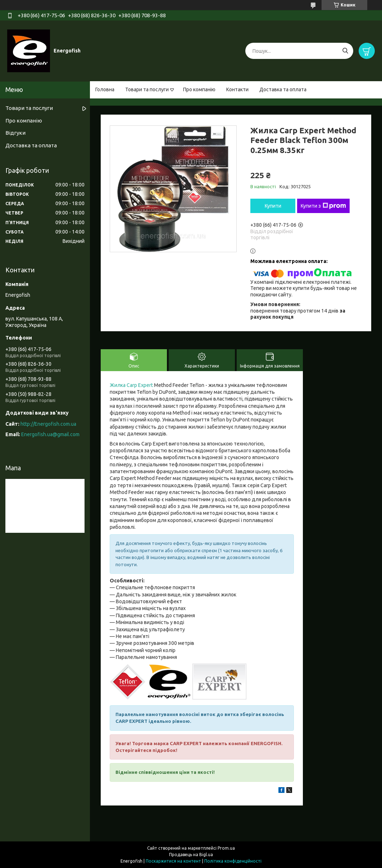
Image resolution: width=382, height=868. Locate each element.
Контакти (237, 89)
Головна (105, 89)
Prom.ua (226, 848)
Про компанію (199, 89)
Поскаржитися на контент (173, 861)
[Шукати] (345, 51)
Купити (273, 206)
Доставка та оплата (283, 89)
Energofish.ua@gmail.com (50, 434)
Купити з (323, 206)
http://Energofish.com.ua (48, 424)
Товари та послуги (147, 89)
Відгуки (15, 133)
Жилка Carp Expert (131, 385)
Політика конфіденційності (233, 861)
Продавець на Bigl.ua (191, 855)
